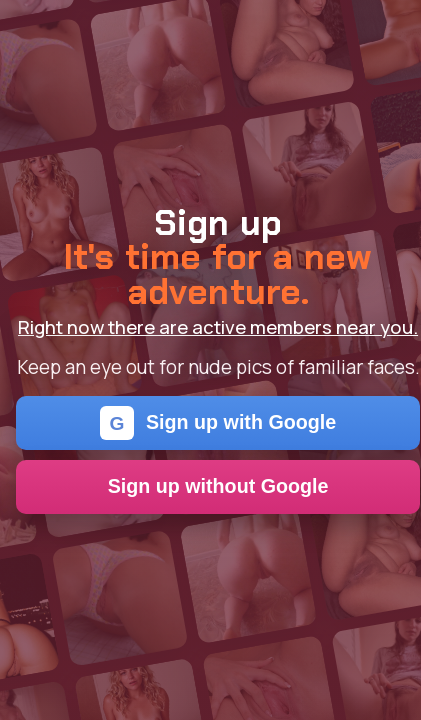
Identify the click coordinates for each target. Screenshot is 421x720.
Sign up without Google (218, 486)
